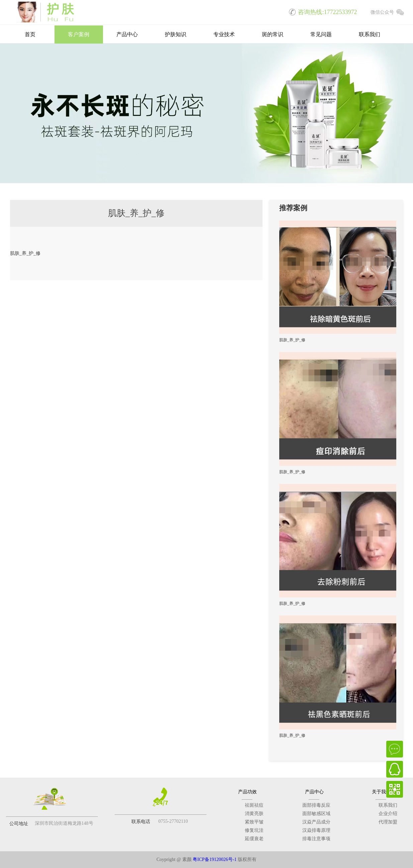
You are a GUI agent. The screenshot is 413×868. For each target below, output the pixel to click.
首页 (30, 35)
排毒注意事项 (316, 839)
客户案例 (79, 35)
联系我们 (370, 35)
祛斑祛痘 (254, 805)
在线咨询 (395, 749)
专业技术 (224, 35)
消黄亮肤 (254, 814)
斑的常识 (273, 35)
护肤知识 (176, 35)
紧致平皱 (254, 822)
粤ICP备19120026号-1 (215, 859)
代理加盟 (388, 822)
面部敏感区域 (316, 814)
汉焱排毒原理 (316, 830)
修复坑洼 (254, 830)
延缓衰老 (254, 839)
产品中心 (127, 35)
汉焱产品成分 (316, 822)
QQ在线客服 (395, 769)
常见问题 (321, 35)
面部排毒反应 (316, 805)
